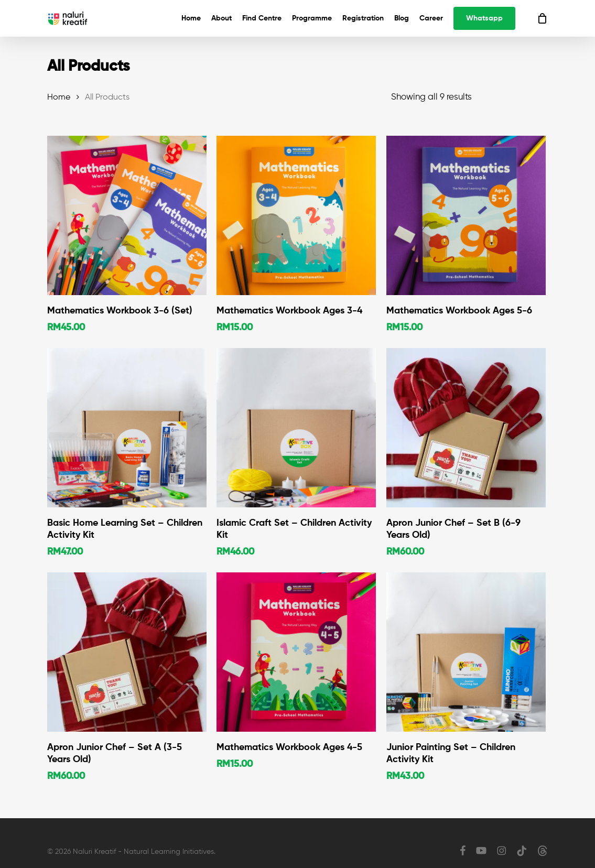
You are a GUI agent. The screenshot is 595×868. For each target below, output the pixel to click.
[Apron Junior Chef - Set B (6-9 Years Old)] (466, 428)
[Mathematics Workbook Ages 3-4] (296, 215)
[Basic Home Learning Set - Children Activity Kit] (127, 428)
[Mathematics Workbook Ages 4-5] (296, 652)
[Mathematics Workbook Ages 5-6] (466, 215)
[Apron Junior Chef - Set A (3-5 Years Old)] (127, 652)
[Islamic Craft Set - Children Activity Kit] (296, 428)
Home (59, 97)
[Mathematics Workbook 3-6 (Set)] (127, 215)
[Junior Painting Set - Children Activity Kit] (466, 652)
